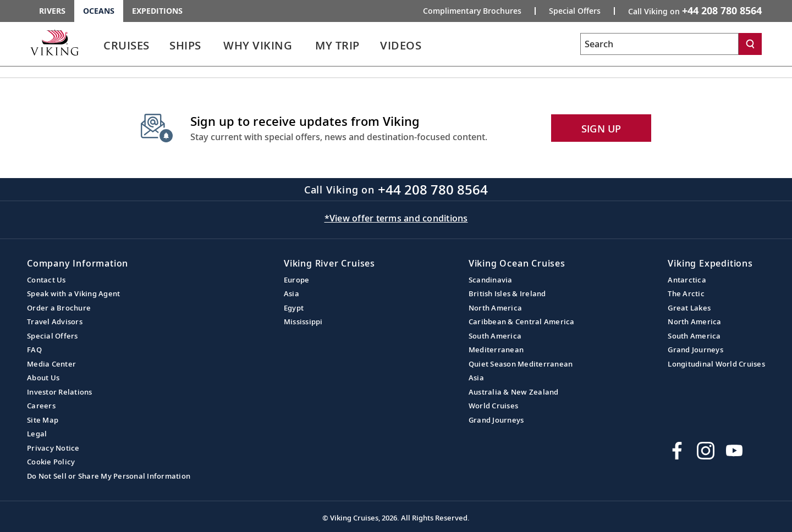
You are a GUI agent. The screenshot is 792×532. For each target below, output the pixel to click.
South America (495, 336)
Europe (297, 280)
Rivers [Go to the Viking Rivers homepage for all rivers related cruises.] (52, 11)
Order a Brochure (59, 308)
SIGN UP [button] (601, 129)
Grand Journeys (496, 420)
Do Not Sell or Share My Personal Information (109, 476)
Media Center (51, 364)
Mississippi (303, 322)
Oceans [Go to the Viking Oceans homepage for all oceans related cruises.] (99, 11)
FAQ (34, 350)
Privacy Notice (53, 448)
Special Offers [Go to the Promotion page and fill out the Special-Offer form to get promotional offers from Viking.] (575, 11)
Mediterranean (496, 350)
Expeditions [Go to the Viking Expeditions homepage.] (157, 11)
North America (495, 308)
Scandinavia (491, 280)
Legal (37, 434)
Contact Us (46, 280)
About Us (43, 378)
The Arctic (686, 293)
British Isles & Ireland (507, 293)
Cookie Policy (51, 462)
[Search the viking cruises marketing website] (659, 44)
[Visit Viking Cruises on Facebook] (677, 451)
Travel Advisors (55, 322)
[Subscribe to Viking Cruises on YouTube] (734, 451)
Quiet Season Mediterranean (521, 364)
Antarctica (687, 280)
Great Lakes (689, 308)
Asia (291, 293)
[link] (127, 48)
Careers (41, 406)
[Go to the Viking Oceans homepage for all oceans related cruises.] (54, 42)
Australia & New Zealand (514, 392)
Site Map (43, 420)
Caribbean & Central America (522, 322)
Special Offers (53, 336)
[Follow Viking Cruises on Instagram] (706, 451)
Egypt (294, 308)
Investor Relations (60, 392)
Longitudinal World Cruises (716, 364)
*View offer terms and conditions (396, 218)
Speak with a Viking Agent (73, 293)
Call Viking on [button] (695, 10)
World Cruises (493, 406)
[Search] (750, 44)
